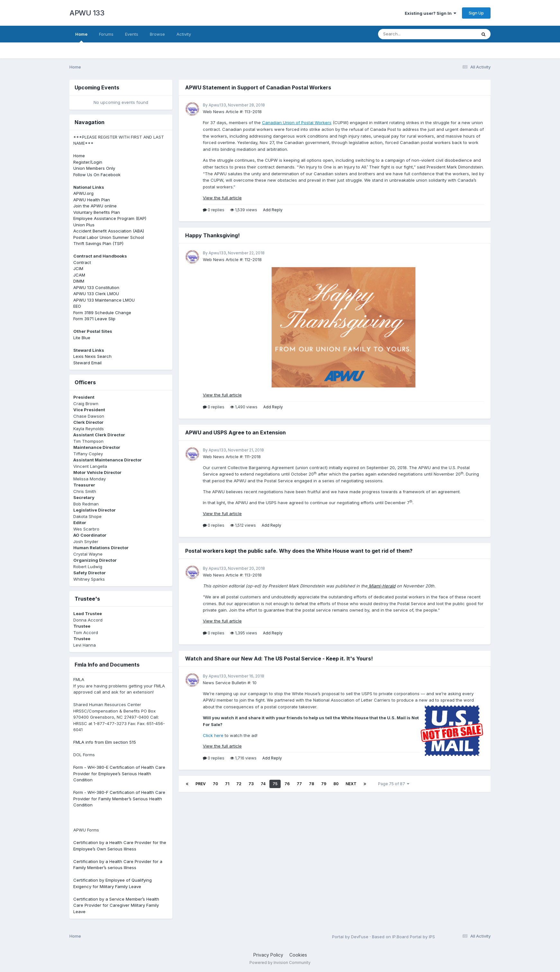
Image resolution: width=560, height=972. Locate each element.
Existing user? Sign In (430, 13)
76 (287, 784)
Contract (82, 262)
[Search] (410, 34)
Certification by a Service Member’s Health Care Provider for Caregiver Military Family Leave (116, 905)
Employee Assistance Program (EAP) (110, 218)
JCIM (78, 268)
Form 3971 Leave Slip (94, 319)
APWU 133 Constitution (96, 287)
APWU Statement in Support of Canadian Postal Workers (258, 87)
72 (239, 784)
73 (251, 784)
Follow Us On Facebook (97, 175)
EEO (77, 306)
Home (81, 37)
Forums (106, 34)
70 (215, 784)
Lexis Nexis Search (92, 356)
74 (263, 784)
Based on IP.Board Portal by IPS (403, 937)
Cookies (298, 955)
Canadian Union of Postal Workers (297, 123)
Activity (184, 34)
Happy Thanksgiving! (212, 235)
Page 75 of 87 (394, 784)
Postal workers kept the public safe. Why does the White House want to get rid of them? (299, 551)
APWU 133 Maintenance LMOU (104, 300)
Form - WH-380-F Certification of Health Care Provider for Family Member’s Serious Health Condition (119, 799)
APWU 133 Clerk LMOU (96, 294)
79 (324, 784)
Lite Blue (82, 338)
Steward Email (87, 363)
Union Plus (84, 225)
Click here (213, 735)
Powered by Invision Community (280, 963)
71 (227, 784)
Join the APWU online (95, 206)
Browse (157, 34)
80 (336, 784)
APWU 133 (87, 13)
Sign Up (476, 13)
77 (299, 784)
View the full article (222, 198)
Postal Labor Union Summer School (109, 237)
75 (275, 784)
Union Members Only (94, 168)
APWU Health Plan (92, 200)
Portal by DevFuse (350, 937)
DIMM (79, 281)
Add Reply (273, 210)
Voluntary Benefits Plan (97, 212)
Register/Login (88, 162)
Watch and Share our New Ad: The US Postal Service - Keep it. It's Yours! (279, 659)
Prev (201, 784)
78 (312, 784)
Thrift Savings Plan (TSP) (98, 243)
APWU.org (83, 193)
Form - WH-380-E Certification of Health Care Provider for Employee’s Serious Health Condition (119, 773)
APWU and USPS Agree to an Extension (235, 432)
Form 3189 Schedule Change (102, 313)
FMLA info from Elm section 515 (105, 742)
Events (132, 34)
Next (351, 784)
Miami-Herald (381, 586)
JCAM (79, 275)
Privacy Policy (268, 955)
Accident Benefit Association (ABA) (109, 231)
